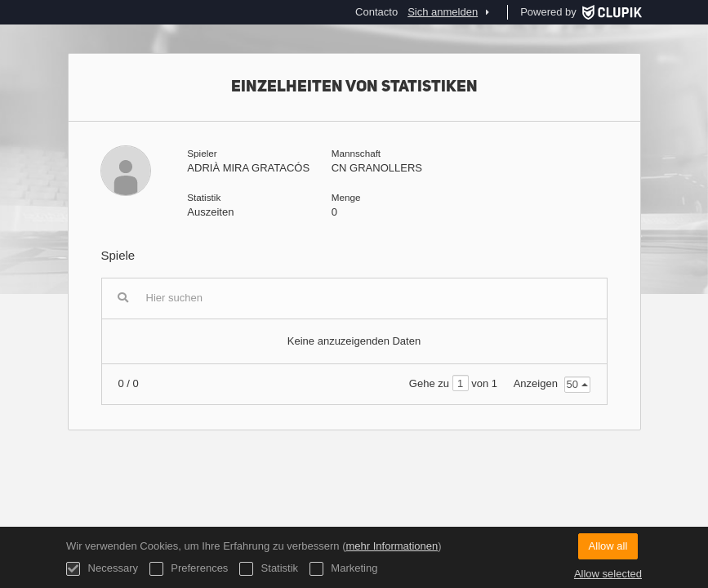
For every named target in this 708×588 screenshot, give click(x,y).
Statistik (269, 569)
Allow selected (608, 574)
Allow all (608, 546)
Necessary (102, 569)
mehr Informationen (392, 546)
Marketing (344, 569)
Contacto (376, 12)
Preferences (189, 569)
